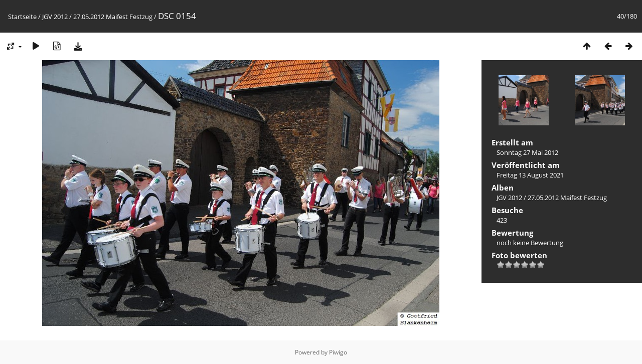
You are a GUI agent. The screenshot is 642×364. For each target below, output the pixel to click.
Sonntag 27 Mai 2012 (527, 152)
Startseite (22, 17)
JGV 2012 (55, 17)
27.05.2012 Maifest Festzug (113, 17)
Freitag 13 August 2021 (530, 175)
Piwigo (338, 352)
